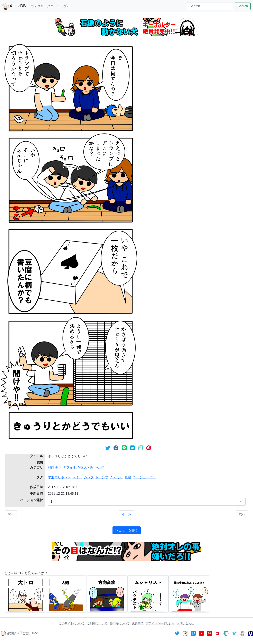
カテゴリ (37, 6)
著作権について (120, 623)
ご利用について (98, 623)
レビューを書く (127, 530)
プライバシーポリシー (161, 623)
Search (243, 6)
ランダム (63, 6)
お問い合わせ (186, 623)
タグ (50, 6)
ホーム (127, 514)
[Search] (210, 6)
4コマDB (14, 7)
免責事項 (138, 623)
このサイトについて (72, 623)
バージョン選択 (31, 500)
